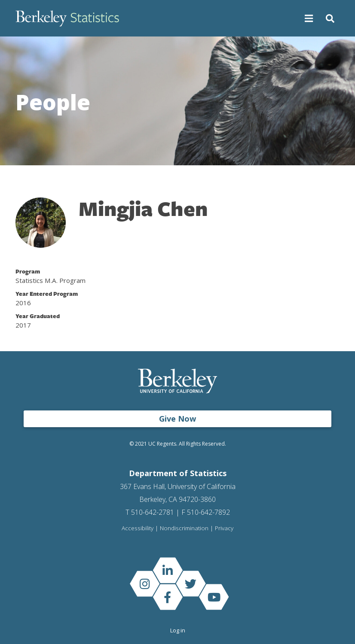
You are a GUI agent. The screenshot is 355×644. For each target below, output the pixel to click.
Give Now (177, 419)
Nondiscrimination (184, 529)
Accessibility (138, 529)
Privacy (224, 529)
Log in (178, 630)
